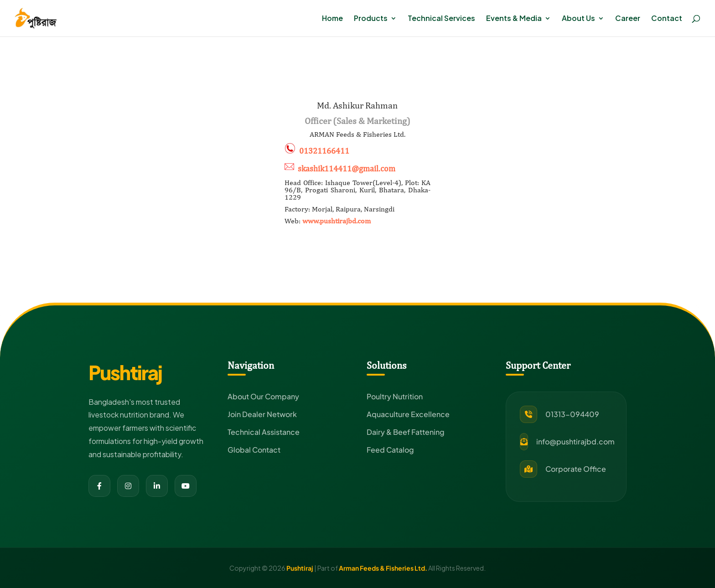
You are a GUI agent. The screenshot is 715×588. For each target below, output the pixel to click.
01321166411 (324, 151)
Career (628, 19)
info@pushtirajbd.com (575, 441)
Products (371, 19)
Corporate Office (576, 469)
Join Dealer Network (262, 414)
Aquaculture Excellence (408, 414)
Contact (667, 19)
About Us (578, 19)
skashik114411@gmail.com (347, 168)
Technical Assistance (264, 432)
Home (332, 19)
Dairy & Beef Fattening (406, 432)
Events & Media (514, 19)
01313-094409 (572, 414)
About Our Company (263, 396)
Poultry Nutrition (395, 396)
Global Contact (254, 450)
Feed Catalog (390, 450)
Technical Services (441, 19)
